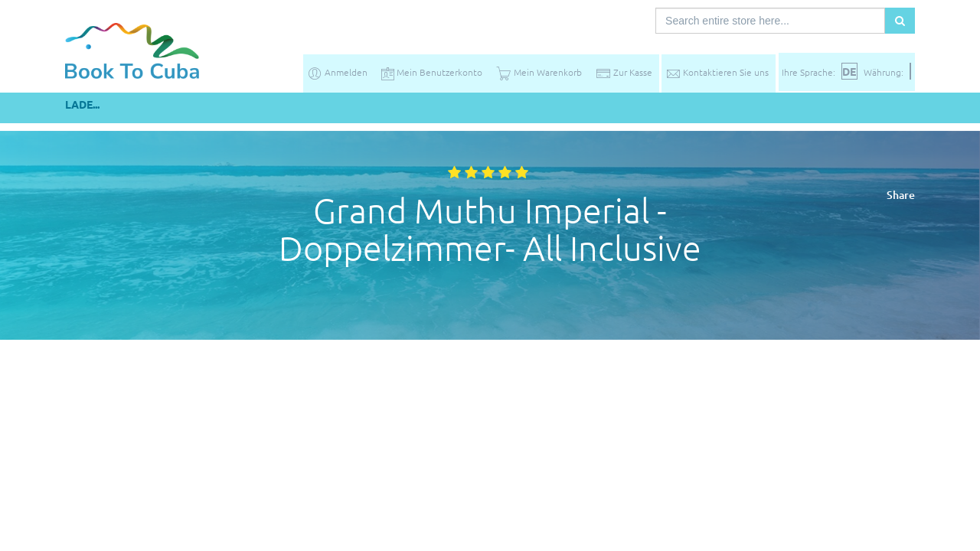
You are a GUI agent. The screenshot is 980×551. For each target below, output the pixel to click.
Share (901, 195)
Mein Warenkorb (539, 72)
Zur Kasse (624, 72)
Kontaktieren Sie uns (717, 72)
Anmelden (337, 72)
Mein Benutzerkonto (432, 72)
